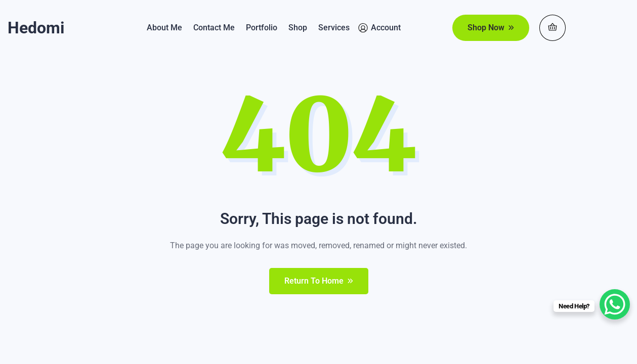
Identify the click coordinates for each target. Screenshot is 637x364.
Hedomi (36, 28)
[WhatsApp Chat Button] (615, 304)
